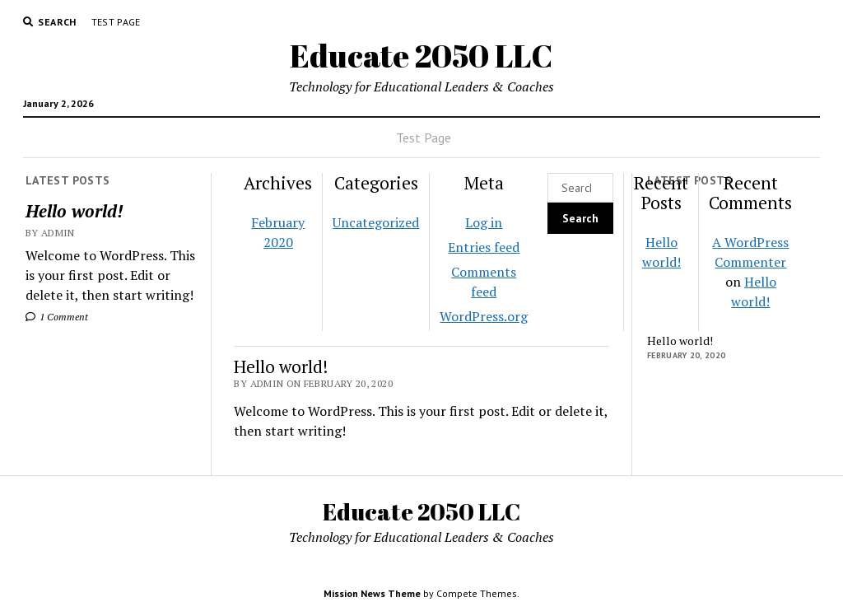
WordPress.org (484, 316)
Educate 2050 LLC (421, 56)
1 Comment (57, 317)
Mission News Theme (372, 593)
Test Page (116, 22)
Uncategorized (376, 222)
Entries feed (484, 247)
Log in (484, 222)
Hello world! (74, 211)
